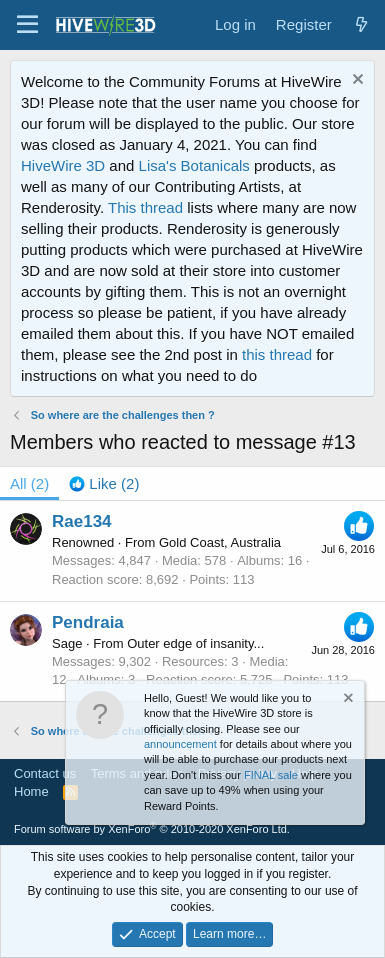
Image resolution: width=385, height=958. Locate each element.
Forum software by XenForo (152, 829)
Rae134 (82, 521)
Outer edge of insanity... (195, 643)
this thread (277, 354)
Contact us (45, 773)
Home (31, 791)
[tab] (104, 483)
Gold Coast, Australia (220, 542)
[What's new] (361, 24)
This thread (145, 207)
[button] (27, 25)
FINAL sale (271, 775)
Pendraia (88, 622)
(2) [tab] (29, 483)
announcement (180, 744)
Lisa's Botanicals (194, 165)
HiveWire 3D (63, 165)
